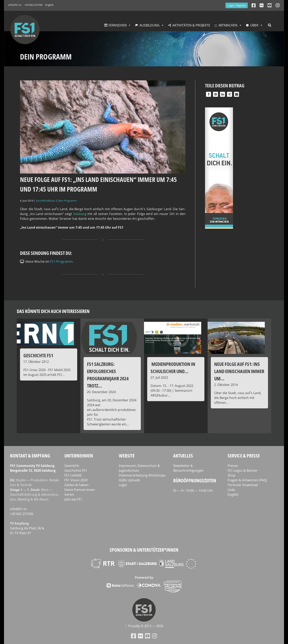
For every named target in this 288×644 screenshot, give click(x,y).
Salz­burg (80, 214)
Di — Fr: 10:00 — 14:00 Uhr (193, 491)
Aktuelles (183, 456)
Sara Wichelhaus (45, 201)
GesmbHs (72, 466)
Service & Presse (244, 456)
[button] (208, 94)
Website (127, 456)
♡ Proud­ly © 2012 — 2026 (144, 626)
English (49, 5)
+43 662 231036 (33, 5)
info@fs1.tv (15, 5)
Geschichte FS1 (76, 470)
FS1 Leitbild (73, 475)
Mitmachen (228, 25)
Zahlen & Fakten (76, 485)
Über (254, 25)
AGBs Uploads (129, 480)
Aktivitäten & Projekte (191, 25)
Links (231, 490)
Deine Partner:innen (80, 490)
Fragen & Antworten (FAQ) (247, 480)
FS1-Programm (61, 261)
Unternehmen (79, 456)
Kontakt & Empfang (30, 456)
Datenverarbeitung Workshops (142, 475)
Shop (231, 475)
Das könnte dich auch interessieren (53, 311)
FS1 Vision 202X (76, 480)
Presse (233, 466)
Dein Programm (67, 201)
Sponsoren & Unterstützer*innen (144, 550)
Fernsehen (118, 25)
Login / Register (237, 5)
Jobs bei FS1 (73, 499)
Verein (69, 495)
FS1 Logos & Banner (243, 470)
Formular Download (243, 485)
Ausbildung (149, 25)
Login (123, 485)
